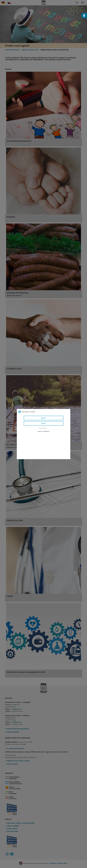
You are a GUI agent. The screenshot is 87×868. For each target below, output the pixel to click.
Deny (44, 418)
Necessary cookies (27, 412)
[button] (84, 16)
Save (43, 423)
